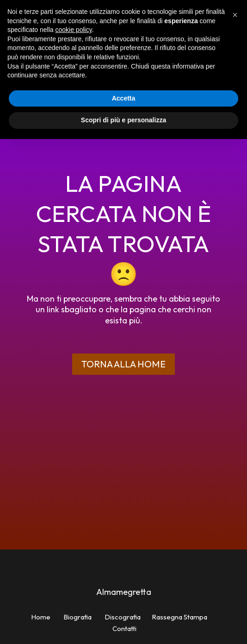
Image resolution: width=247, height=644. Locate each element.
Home (41, 617)
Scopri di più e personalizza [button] (123, 120)
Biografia (77, 617)
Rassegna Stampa (179, 617)
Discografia (123, 617)
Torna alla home (123, 364)
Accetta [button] (124, 98)
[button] (235, 15)
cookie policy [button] (74, 30)
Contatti (124, 628)
